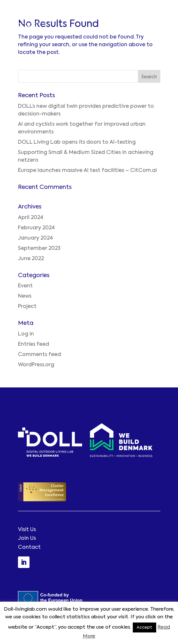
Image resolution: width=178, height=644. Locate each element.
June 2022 (31, 259)
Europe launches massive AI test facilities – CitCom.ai (87, 171)
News (25, 296)
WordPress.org (36, 365)
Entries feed (34, 344)
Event (25, 286)
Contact (29, 547)
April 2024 (31, 218)
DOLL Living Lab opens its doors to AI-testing (77, 142)
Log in (26, 334)
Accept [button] (144, 627)
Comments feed (39, 355)
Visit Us (27, 530)
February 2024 (36, 228)
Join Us (27, 538)
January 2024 (35, 238)
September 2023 (39, 249)
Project (27, 307)
